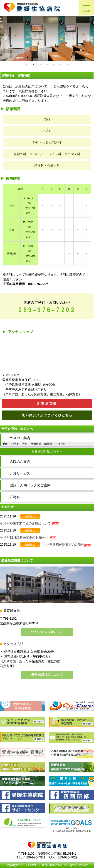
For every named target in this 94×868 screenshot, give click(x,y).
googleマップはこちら (47, 632)
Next (88, 39)
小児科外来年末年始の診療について (29, 523)
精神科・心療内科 (47, 166)
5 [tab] (54, 65)
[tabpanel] (47, 39)
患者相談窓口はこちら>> (47, 451)
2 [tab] (33, 65)
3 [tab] (40, 65)
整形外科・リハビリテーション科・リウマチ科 (47, 154)
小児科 (47, 131)
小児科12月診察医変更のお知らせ (28, 537)
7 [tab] (67, 65)
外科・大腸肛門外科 (47, 142)
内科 (47, 119)
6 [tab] (61, 65)
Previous (6, 39)
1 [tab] (27, 65)
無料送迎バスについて (47, 675)
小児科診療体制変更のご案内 (64, 544)
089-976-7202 (47, 310)
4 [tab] (47, 65)
